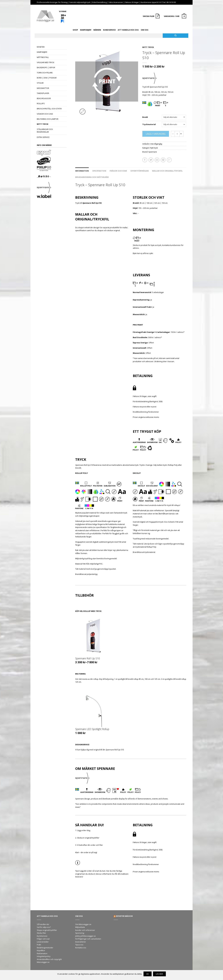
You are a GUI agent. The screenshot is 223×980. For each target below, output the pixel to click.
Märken (97, 30)
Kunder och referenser (85, 930)
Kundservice (109, 30)
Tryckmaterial (149, 124)
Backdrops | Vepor (46, 68)
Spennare (153, 152)
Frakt (39, 945)
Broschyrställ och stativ (49, 109)
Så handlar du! (43, 924)
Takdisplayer (43, 93)
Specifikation (99, 171)
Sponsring (80, 933)
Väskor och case (45, 114)
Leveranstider (43, 942)
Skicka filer (41, 933)
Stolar (40, 83)
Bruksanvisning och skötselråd (92, 177)
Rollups (41, 103)
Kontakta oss (81, 948)
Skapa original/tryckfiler (47, 930)
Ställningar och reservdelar (45, 131)
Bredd (145, 117)
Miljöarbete (80, 927)
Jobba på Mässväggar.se (85, 936)
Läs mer (159, 974)
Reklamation (42, 953)
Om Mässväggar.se (83, 924)
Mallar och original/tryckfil (167, 171)
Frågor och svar (118, 171)
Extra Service (43, 137)
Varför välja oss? (44, 927)
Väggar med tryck (46, 62)
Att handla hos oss (128, 30)
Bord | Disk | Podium (47, 78)
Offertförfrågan (140, 171)
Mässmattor (43, 88)
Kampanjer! (86, 30)
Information (82, 171)
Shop (75, 30)
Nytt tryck (43, 124)
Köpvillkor (41, 950)
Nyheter (41, 47)
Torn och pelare (45, 73)
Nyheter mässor (124, 916)
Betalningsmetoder (45, 948)
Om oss (145, 30)
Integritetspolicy (44, 956)
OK (147, 974)
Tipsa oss (79, 945)
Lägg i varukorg (156, 134)
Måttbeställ (43, 57)
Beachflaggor (44, 98)
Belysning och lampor (48, 119)
